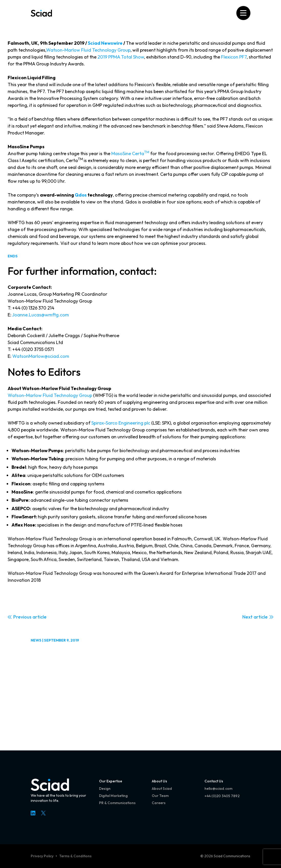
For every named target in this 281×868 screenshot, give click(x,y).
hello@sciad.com (218, 789)
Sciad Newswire (105, 43)
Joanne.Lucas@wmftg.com (40, 315)
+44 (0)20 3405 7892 (222, 796)
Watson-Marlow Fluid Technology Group (88, 50)
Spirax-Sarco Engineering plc (121, 423)
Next (247, 617)
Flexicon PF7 (234, 57)
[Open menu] (243, 13)
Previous (22, 617)
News (36, 640)
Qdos (81, 195)
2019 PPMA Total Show (121, 57)
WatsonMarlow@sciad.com (41, 356)
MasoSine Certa (130, 153)
